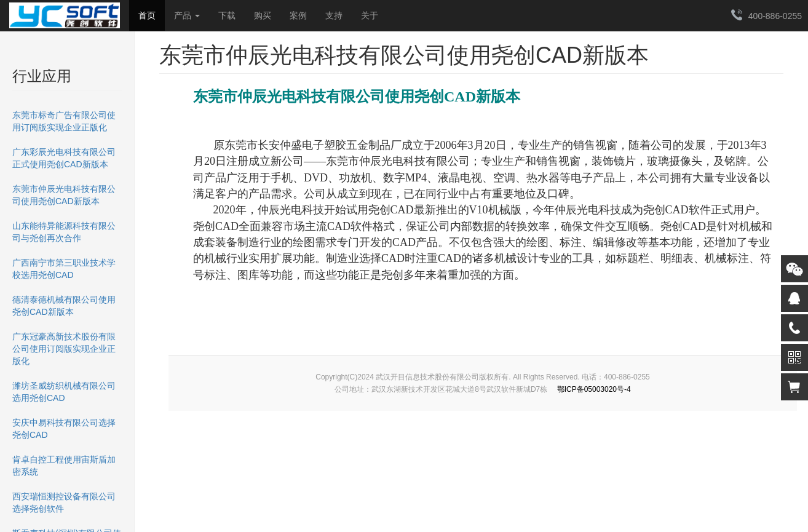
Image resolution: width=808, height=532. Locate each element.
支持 (334, 15)
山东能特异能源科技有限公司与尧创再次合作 (64, 232)
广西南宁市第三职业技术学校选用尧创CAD (64, 269)
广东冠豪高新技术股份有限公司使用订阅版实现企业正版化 (64, 349)
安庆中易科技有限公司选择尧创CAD (64, 429)
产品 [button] (187, 15)
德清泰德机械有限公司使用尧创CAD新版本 (64, 306)
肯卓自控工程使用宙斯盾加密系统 (64, 466)
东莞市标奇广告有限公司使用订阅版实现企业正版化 (64, 121)
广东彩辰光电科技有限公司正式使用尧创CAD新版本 (64, 158)
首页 (147, 15)
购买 (263, 15)
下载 (227, 15)
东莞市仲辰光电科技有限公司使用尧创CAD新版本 (64, 195)
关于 (370, 15)
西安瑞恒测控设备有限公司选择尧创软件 (64, 502)
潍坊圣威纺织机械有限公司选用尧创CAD (64, 392)
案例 (298, 15)
